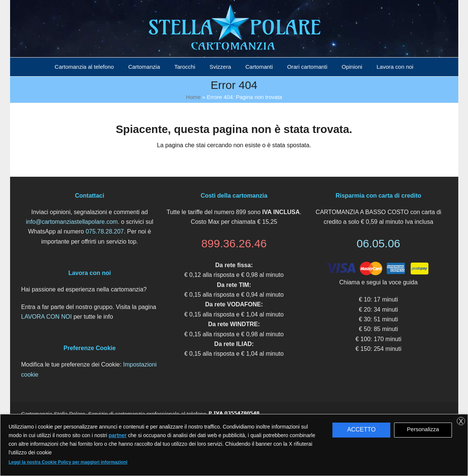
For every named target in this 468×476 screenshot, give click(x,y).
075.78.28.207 (105, 231)
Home (193, 97)
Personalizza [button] (423, 429)
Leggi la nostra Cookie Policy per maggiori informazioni (68, 462)
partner (118, 435)
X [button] (461, 421)
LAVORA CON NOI (47, 317)
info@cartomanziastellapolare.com (72, 222)
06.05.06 (379, 243)
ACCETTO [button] (361, 429)
